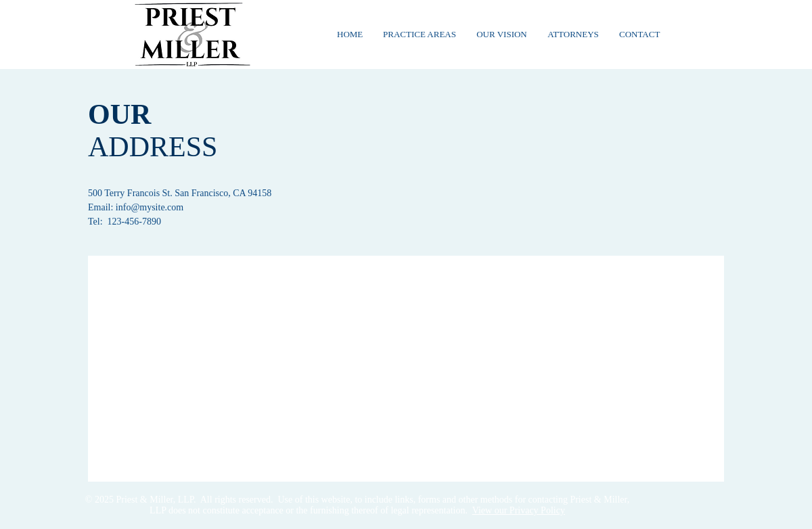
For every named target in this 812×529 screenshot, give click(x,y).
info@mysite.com (150, 207)
